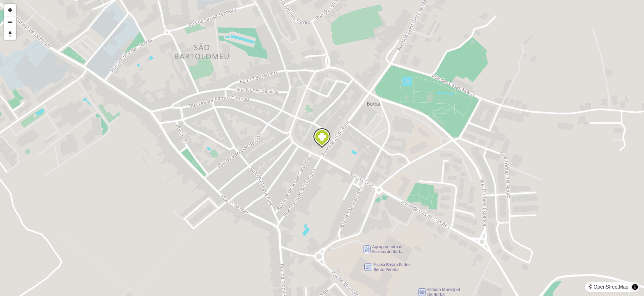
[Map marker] (322, 138)
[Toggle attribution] (635, 287)
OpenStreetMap (611, 287)
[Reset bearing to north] (10, 34)
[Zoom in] (10, 10)
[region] (322, 148)
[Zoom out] (10, 22)
